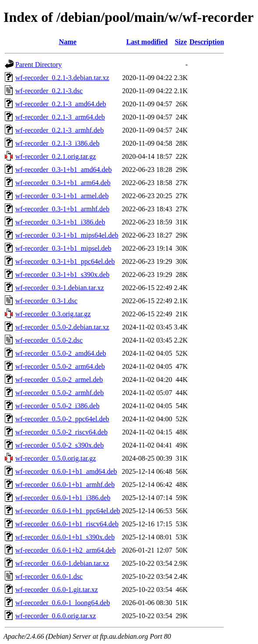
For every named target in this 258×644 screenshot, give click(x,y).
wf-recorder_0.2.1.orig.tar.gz (56, 156)
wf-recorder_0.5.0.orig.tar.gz (56, 458)
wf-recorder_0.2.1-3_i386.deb (57, 143)
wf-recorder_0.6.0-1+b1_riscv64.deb (67, 524)
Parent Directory (38, 65)
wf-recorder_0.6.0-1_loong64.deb (63, 603)
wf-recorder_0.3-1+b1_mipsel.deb (63, 248)
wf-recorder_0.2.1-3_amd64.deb (61, 104)
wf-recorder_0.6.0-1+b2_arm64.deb (66, 550)
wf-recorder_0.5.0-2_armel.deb (59, 380)
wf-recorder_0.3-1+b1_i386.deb (60, 222)
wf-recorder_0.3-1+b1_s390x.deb (62, 275)
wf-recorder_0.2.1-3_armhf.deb (59, 130)
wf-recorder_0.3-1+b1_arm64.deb (63, 183)
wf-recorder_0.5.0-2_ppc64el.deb (62, 419)
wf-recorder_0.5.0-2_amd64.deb (61, 353)
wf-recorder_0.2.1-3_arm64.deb (60, 117)
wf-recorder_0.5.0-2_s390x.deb (59, 445)
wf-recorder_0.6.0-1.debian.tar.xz (62, 563)
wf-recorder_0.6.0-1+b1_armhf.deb (65, 485)
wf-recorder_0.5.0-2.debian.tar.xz (62, 327)
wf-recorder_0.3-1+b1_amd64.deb (64, 170)
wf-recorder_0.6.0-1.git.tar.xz (57, 590)
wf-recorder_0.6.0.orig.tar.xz (56, 616)
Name (68, 42)
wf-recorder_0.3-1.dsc (46, 301)
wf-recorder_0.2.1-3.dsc (49, 91)
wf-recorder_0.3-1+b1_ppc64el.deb (65, 261)
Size (181, 42)
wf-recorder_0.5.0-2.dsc (49, 340)
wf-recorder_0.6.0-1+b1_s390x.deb (65, 537)
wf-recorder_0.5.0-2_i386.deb (57, 406)
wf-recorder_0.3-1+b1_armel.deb (62, 196)
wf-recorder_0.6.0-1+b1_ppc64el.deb (68, 511)
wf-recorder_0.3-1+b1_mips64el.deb (67, 235)
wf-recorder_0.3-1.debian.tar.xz (60, 288)
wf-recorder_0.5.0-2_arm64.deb (60, 366)
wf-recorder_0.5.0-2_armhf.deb (59, 393)
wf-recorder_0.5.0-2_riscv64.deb (61, 432)
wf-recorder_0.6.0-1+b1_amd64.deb (66, 471)
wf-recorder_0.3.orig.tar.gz (53, 314)
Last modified (147, 42)
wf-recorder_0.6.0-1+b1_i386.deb (63, 498)
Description (207, 42)
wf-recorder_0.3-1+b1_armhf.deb (62, 209)
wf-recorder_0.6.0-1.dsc (49, 576)
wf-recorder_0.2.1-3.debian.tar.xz (62, 78)
